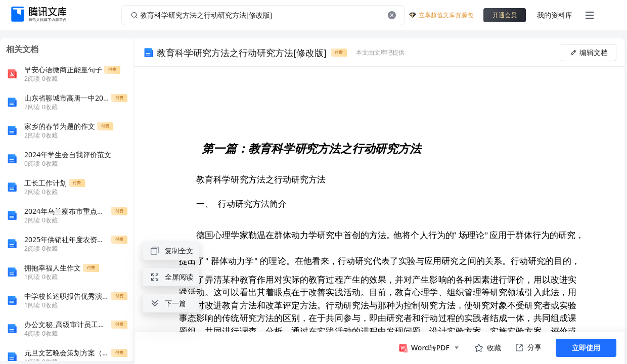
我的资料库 (555, 15)
